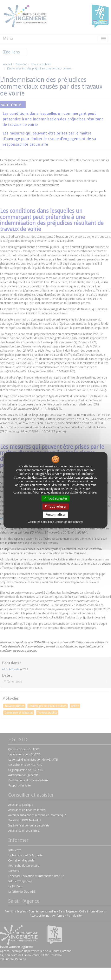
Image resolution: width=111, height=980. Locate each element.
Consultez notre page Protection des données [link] (56, 522)
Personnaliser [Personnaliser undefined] (55, 515)
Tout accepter (55, 498)
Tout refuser (55, 506)
